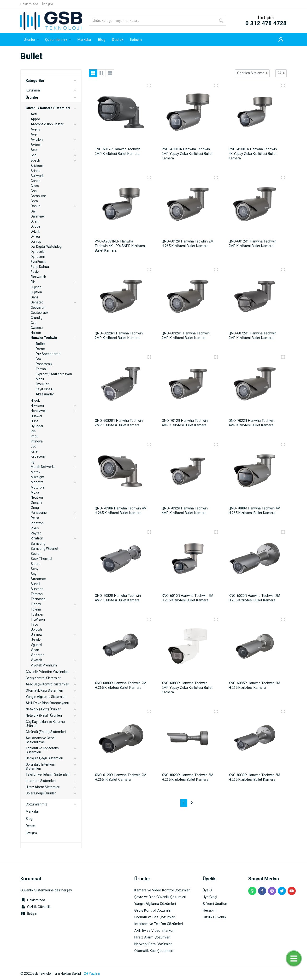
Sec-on (36, 554)
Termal (41, 369)
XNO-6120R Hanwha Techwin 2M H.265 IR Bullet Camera (121, 777)
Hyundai (37, 426)
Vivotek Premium (44, 665)
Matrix (35, 472)
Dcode (35, 226)
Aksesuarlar (45, 394)
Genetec (37, 302)
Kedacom (38, 456)
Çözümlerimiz (36, 804)
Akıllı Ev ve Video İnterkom (155, 931)
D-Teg (35, 236)
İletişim (47, 4)
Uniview (37, 635)
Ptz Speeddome (48, 354)
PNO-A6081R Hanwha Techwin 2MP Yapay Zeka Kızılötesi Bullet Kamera (187, 154)
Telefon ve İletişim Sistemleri (48, 774)
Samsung (38, 544)
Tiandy (36, 604)
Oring (35, 508)
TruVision (38, 619)
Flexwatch (38, 277)
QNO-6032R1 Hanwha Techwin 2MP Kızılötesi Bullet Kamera (186, 336)
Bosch (35, 160)
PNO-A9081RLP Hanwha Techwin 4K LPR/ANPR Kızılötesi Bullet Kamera (120, 246)
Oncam (36, 502)
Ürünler (32, 97)
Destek (31, 826)
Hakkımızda (29, 4)
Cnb (34, 191)
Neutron (37, 497)
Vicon (35, 650)
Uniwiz (36, 640)
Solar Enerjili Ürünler (41, 793)
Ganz (35, 297)
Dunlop (36, 242)
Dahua (36, 206)
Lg (32, 462)
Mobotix (37, 482)
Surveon (37, 589)
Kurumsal (33, 90)
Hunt (34, 421)
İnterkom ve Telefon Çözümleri (159, 924)
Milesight (38, 477)
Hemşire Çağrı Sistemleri (44, 758)
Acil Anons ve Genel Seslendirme (41, 740)
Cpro (34, 201)
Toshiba (37, 614)
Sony (35, 569)
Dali (33, 211)
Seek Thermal (41, 559)
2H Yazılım (92, 974)
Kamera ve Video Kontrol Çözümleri (162, 890)
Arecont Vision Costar (47, 124)
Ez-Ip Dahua (40, 267)
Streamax (38, 579)
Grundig (37, 318)
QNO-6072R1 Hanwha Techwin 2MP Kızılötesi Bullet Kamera (253, 336)
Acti (34, 114)
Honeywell (38, 411)
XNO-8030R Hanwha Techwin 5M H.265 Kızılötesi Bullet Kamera (254, 777)
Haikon (36, 333)
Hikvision (37, 405)
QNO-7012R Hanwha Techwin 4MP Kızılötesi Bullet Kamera (185, 423)
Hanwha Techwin (44, 338)
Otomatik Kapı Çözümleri (154, 951)
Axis (34, 150)
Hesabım (210, 910)
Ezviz (35, 272)
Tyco (34, 624)
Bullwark (37, 176)
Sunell (35, 584)
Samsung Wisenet (44, 549)
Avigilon (37, 139)
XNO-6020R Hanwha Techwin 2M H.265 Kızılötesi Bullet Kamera (254, 598)
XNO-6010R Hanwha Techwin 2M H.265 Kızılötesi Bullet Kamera (187, 598)
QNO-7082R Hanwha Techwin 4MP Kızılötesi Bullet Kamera (118, 598)
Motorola (38, 487)
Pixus (35, 528)
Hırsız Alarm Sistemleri (43, 787)
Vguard (36, 645)
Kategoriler (51, 81)
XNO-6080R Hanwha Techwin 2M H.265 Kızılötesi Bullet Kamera (121, 685)
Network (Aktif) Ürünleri (44, 709)
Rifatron (37, 538)
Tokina (36, 609)
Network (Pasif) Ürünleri (44, 715)
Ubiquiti (36, 629)
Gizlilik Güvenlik (39, 907)
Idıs (33, 431)
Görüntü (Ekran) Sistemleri (46, 732)
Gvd (34, 323)
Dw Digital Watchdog (46, 247)
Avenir (36, 129)
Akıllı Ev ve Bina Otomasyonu (47, 703)
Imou (35, 436)
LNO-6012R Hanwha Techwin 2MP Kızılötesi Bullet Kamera (118, 151)
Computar (38, 196)
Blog (29, 819)
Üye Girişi (210, 897)
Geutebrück (39, 313)
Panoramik (44, 364)
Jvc (33, 446)
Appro (35, 119)
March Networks (43, 467)
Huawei (36, 416)
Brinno (36, 171)
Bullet (40, 344)
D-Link (35, 231)
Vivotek (36, 660)
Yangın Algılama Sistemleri (46, 697)
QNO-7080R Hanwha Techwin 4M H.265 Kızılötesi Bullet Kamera (254, 511)
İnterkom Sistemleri (41, 781)
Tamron (37, 594)
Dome (40, 349)
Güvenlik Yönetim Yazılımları (47, 672)
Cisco (35, 186)
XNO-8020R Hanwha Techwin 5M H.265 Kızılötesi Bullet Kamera (187, 777)
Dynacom (38, 257)
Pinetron (37, 523)
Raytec (36, 533)
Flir (33, 282)
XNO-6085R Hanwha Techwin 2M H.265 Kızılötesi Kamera (254, 685)
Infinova (37, 441)
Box (39, 359)
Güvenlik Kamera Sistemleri (48, 108)
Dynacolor (38, 252)
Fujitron (36, 292)
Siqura (36, 564)
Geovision (38, 308)
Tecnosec (38, 599)
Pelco (35, 518)
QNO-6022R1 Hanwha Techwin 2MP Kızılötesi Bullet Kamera (119, 336)
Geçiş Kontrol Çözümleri (153, 910)
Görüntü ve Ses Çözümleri (155, 917)
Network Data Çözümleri (153, 944)
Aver (34, 134)
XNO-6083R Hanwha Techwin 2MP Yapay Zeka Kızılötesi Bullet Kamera (187, 688)
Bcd (34, 155)
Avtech (36, 145)
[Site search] (152, 21)
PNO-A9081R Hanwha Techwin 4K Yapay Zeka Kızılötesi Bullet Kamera (253, 154)
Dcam (35, 221)
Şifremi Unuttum (215, 904)
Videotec (37, 655)
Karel (35, 451)
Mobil (40, 379)
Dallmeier (38, 216)
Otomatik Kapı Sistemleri (44, 690)
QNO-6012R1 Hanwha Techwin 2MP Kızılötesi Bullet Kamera (253, 244)
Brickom (37, 166)
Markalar (32, 811)
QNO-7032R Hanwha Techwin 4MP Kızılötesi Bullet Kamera (185, 511)
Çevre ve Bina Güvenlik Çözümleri (160, 897)
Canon (36, 181)
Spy (34, 574)
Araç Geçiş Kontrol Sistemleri (47, 684)
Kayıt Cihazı (44, 389)
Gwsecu (37, 328)
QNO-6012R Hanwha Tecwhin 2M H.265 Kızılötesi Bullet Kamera (188, 244)
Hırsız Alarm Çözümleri (152, 937)
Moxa (35, 492)
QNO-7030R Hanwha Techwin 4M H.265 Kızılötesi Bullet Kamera (121, 511)
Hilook (35, 400)
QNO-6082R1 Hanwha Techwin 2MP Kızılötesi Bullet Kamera (119, 423)
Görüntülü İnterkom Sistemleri (40, 766)
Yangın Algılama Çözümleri (155, 904)
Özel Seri (43, 384)
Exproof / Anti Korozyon (54, 374)
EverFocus (38, 262)
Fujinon (36, 287)
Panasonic (39, 513)
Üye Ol (208, 890)
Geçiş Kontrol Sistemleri (44, 678)
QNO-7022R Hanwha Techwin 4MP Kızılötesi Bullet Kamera (252, 423)
